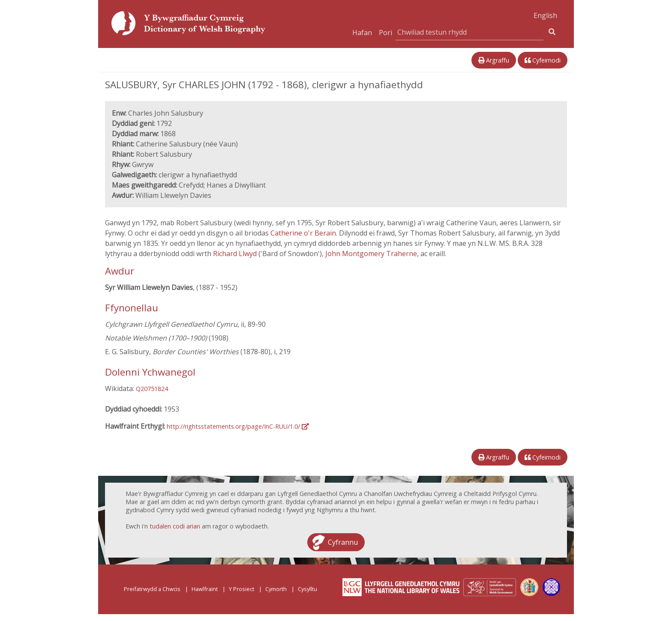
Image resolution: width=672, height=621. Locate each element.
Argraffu (494, 60)
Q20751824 (152, 389)
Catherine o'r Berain (303, 233)
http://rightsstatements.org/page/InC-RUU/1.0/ (238, 426)
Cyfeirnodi (543, 60)
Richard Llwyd (236, 254)
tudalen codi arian (175, 526)
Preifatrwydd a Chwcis (152, 589)
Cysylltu (307, 589)
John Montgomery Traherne (371, 254)
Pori (385, 33)
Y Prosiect (241, 589)
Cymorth (276, 589)
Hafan (362, 33)
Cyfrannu (343, 542)
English (545, 15)
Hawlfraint (205, 589)
